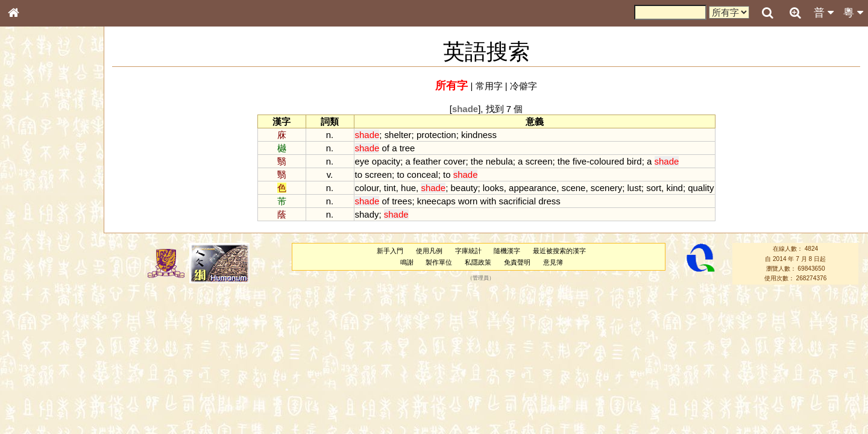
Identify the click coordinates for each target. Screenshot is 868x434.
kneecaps (436, 201)
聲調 (57, 317)
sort (654, 188)
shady (367, 214)
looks (493, 188)
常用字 (489, 86)
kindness (479, 135)
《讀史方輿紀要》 (44, 382)
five (580, 161)
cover (455, 161)
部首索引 (30, 161)
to (359, 175)
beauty (464, 188)
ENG (53, 133)
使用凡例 (429, 251)
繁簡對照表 (33, 403)
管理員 (481, 278)
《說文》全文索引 (44, 371)
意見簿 (553, 262)
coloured (607, 161)
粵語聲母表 (33, 247)
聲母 (24, 317)
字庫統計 (468, 251)
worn (468, 201)
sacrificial (517, 201)
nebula (499, 161)
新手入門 (390, 251)
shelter (398, 135)
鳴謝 (407, 262)
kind (674, 188)
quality (701, 188)
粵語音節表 (33, 236)
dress (549, 201)
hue (408, 188)
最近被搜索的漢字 (559, 251)
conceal (423, 175)
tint (390, 188)
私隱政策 (478, 262)
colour (367, 188)
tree (407, 148)
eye (362, 161)
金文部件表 (33, 194)
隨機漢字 (507, 251)
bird (634, 161)
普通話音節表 (37, 328)
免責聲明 (517, 262)
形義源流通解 (37, 205)
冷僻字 (524, 86)
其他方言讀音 (37, 339)
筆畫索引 (30, 172)
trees (402, 201)
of (385, 148)
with (489, 201)
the (477, 161)
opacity (386, 161)
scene (573, 188)
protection (436, 135)
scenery (606, 188)
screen (539, 161)
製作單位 (439, 262)
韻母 (41, 317)
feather (427, 161)
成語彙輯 (30, 392)
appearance (533, 188)
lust (634, 188)
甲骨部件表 (33, 183)
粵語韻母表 (33, 259)
